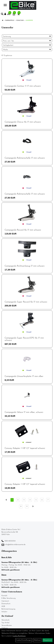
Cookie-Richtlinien (19, 636)
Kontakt (4, 596)
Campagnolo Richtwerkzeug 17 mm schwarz (25, 266)
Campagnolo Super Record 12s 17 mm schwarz (26, 302)
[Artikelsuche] (2, 14)
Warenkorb (5, 620)
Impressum (5, 601)
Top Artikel (5, 623)
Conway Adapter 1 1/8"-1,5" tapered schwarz (25, 448)
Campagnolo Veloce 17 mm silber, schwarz (24, 412)
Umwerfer (29, 20)
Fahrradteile (10, 20)
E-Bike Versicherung (9, 598)
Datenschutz (6, 604)
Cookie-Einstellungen (24, 640)
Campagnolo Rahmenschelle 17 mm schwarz (25, 158)
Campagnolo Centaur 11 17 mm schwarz (23, 86)
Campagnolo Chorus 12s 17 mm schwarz (23, 122)
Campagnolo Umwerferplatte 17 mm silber (24, 376)
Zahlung (5, 628)
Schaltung (20, 20)
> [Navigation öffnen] (4, 5)
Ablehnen (37, 640)
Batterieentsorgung (8, 609)
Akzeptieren (47, 640)
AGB (3, 606)
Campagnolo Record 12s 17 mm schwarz (23, 230)
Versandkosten (7, 625)
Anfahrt (4, 612)
